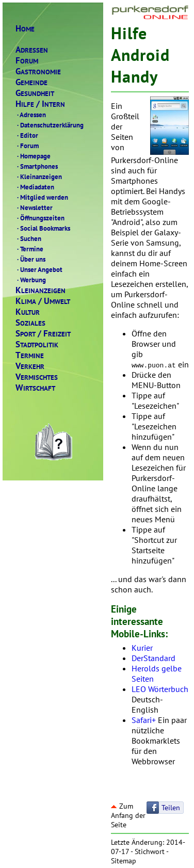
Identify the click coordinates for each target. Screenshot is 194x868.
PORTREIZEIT (43, 334)
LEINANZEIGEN (41, 290)
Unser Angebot (39, 269)
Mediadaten (35, 187)
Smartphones (37, 166)
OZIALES (30, 323)
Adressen (31, 115)
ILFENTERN (40, 104)
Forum (27, 146)
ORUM (27, 61)
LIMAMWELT (43, 301)
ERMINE (30, 355)
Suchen (28, 238)
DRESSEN (32, 50)
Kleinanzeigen (39, 176)
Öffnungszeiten (40, 218)
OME (25, 29)
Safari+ (144, 720)
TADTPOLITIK (37, 344)
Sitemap (124, 861)
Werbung (31, 280)
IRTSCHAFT (35, 388)
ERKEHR (30, 366)
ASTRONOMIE (38, 71)
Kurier (142, 648)
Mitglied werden (42, 197)
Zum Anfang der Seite (128, 815)
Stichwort (150, 851)
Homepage (33, 156)
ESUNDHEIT (35, 93)
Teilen (171, 808)
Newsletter (34, 207)
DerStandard (153, 658)
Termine (29, 249)
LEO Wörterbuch (160, 689)
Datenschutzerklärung (50, 125)
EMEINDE (31, 82)
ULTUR (28, 312)
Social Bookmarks (43, 228)
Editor (27, 135)
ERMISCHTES (37, 377)
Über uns (30, 259)
